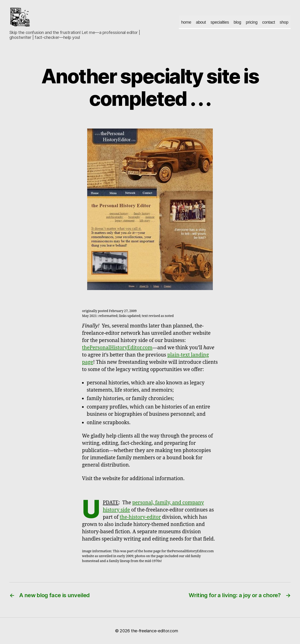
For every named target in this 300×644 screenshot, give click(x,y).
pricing (252, 22)
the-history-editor (140, 517)
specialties (220, 22)
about (201, 22)
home (186, 22)
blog (237, 22)
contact (268, 22)
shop (284, 22)
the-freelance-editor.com (155, 631)
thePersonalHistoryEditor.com (117, 348)
